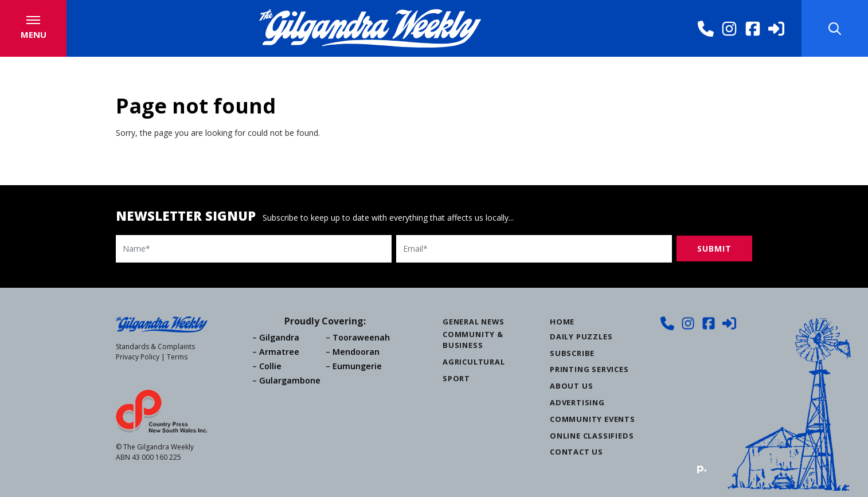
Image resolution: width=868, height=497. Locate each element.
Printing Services (589, 369)
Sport (456, 378)
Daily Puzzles (581, 336)
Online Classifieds (592, 436)
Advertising (577, 402)
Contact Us (576, 452)
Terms (177, 357)
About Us (571, 386)
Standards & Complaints (155, 347)
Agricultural (474, 362)
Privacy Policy (138, 357)
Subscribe (572, 353)
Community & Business (473, 340)
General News (474, 322)
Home (562, 322)
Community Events (593, 419)
